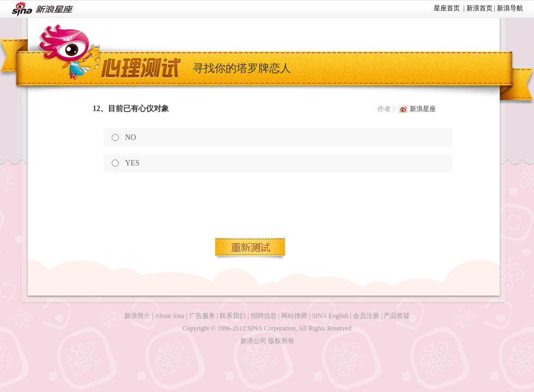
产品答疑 (397, 316)
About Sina (169, 316)
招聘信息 (264, 316)
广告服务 (202, 316)
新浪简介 (137, 316)
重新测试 (251, 249)
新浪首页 (480, 8)
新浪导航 (510, 8)
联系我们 (233, 316)
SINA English (330, 316)
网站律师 (294, 316)
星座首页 (447, 8)
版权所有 (281, 341)
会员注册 (366, 316)
